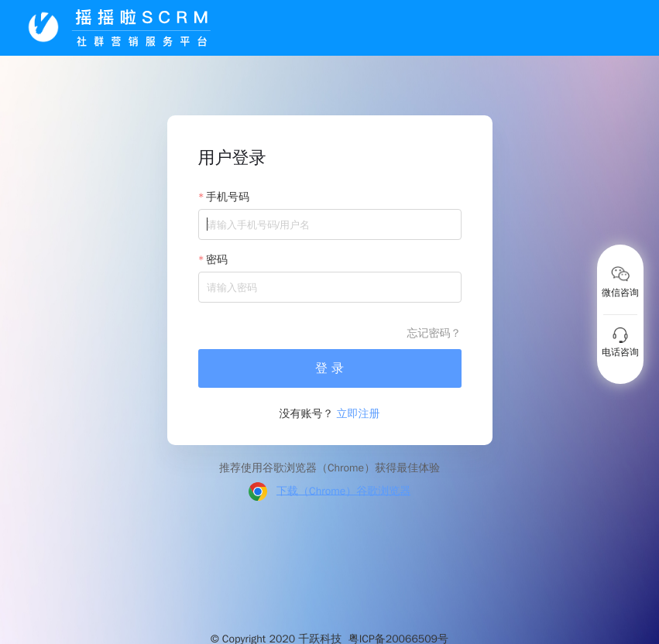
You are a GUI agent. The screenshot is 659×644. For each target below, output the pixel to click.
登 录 (329, 368)
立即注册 (359, 414)
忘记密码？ (434, 333)
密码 (217, 260)
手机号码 (228, 197)
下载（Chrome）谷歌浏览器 (343, 490)
